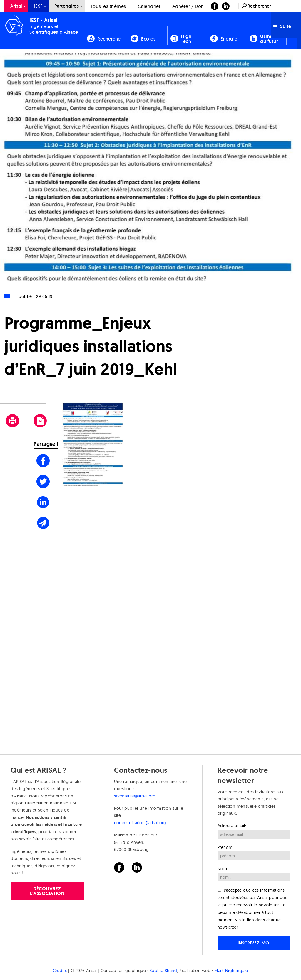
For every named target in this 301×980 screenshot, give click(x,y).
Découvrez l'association (47, 891)
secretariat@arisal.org (135, 796)
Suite (282, 26)
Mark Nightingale (231, 971)
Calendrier (149, 6)
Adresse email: (232, 826)
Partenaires (67, 6)
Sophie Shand (163, 971)
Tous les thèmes (108, 6)
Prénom (225, 847)
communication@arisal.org (140, 823)
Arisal (16, 6)
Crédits (60, 971)
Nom (222, 869)
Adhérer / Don (188, 6)
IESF (39, 6)
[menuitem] (16, 6)
